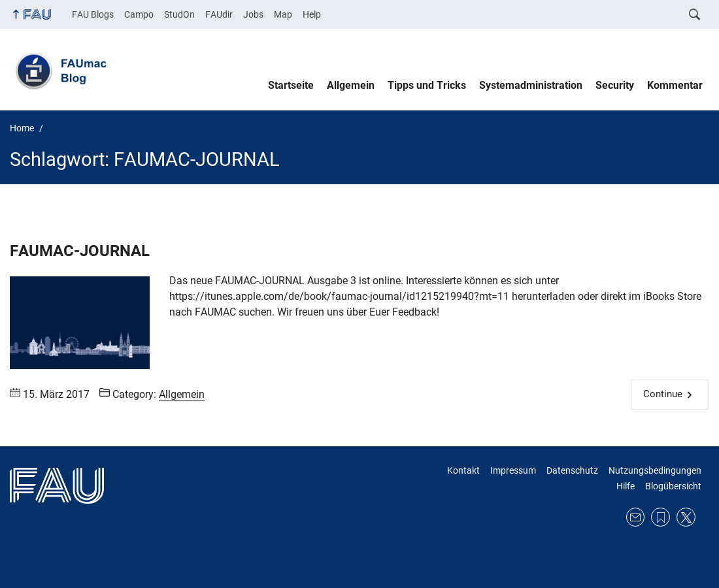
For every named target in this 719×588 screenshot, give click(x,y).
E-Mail (636, 517)
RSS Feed (660, 517)
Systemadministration (531, 85)
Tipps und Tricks (427, 85)
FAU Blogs (93, 14)
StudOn (179, 14)
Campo (139, 14)
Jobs (253, 14)
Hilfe (626, 486)
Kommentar (675, 85)
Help (312, 14)
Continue (663, 394)
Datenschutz (572, 470)
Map (283, 14)
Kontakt (463, 470)
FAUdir (219, 14)
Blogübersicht (673, 486)
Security (615, 85)
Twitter (686, 517)
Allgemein (351, 85)
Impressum (513, 470)
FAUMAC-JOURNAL (80, 251)
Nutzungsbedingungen (655, 470)
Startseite (291, 85)
